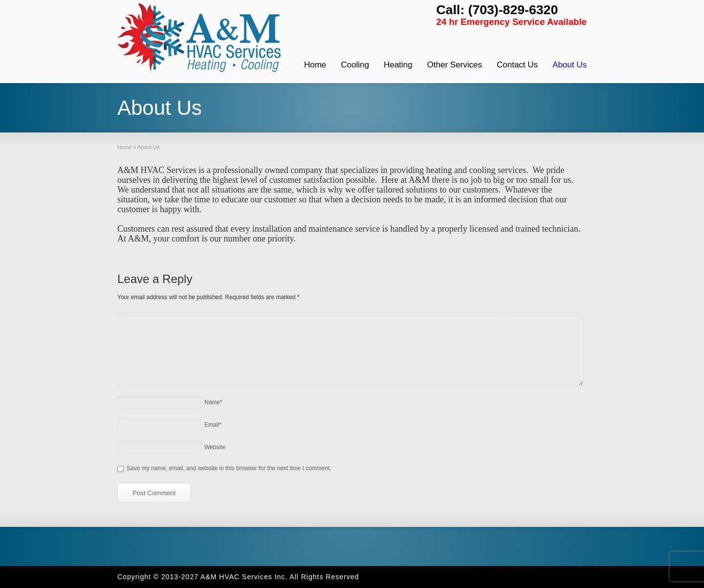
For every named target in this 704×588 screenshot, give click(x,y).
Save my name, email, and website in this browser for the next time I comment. (229, 468)
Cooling (355, 65)
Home (315, 65)
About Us (570, 65)
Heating (398, 65)
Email (213, 425)
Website (215, 447)
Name (213, 402)
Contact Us (517, 65)
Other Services (455, 65)
